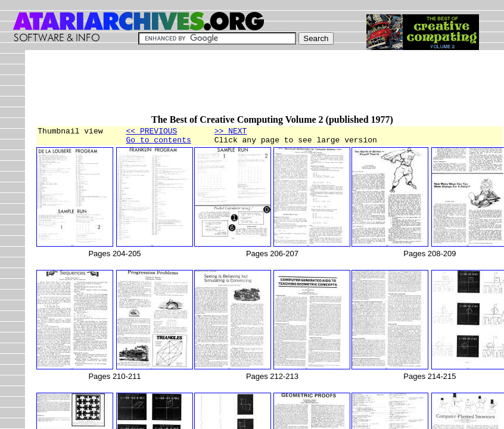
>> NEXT (231, 132)
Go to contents (159, 143)
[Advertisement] (253, 88)
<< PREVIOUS (152, 132)
